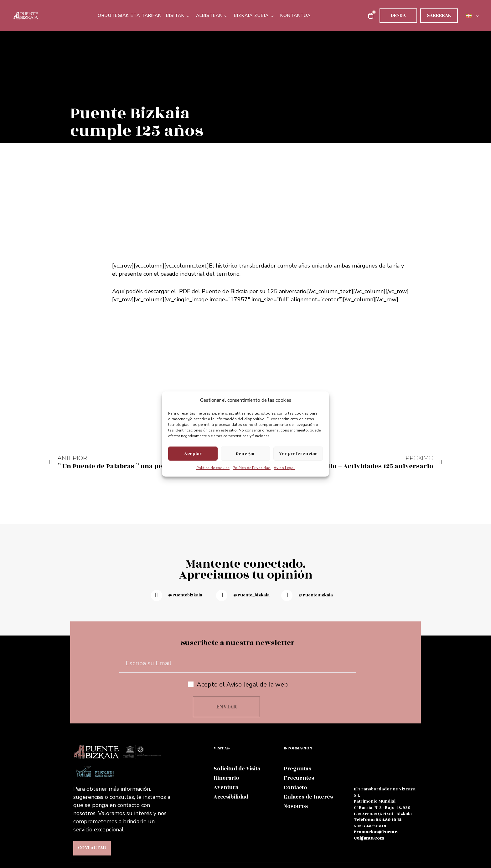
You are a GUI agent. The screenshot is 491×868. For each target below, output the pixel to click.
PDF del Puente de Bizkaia (213, 291)
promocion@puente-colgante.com (376, 835)
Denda (398, 15)
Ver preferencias (298, 454)
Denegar (246, 454)
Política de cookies (213, 468)
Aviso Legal (284, 468)
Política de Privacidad (252, 468)
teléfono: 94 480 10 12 (378, 820)
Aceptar (193, 454)
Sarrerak (439, 15)
